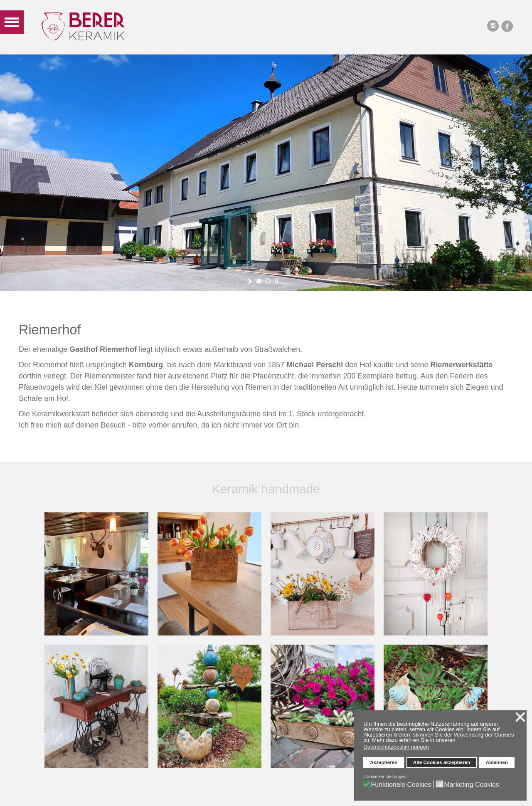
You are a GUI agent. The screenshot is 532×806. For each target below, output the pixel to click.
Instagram (493, 26)
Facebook (507, 26)
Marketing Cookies (472, 785)
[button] (457, 741)
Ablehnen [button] (497, 762)
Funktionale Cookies (401, 785)
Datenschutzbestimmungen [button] (396, 747)
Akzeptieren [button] (384, 762)
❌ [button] (520, 717)
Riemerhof (50, 330)
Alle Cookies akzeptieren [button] (442, 762)
